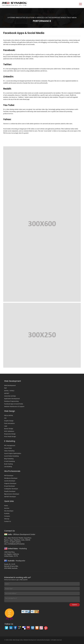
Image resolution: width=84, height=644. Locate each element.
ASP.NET (7, 393)
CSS (5, 418)
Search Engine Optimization (13, 453)
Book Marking (9, 464)
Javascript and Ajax (10, 396)
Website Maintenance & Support (14, 406)
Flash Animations (9, 423)
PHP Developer (9, 476)
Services (7, 508)
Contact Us (8, 521)
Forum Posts (8, 448)
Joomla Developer (10, 481)
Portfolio (7, 513)
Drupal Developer (10, 486)
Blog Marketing (9, 459)
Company (7, 516)
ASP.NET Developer (10, 497)
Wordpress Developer (11, 478)
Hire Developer (9, 511)
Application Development (12, 399)
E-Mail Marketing (9, 461)
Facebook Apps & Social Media (14, 404)
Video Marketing (9, 451)
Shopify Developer (10, 491)
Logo (6, 426)
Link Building (8, 467)
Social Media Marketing (11, 456)
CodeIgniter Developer (11, 489)
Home (6, 506)
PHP (6, 388)
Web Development (10, 385)
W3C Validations (9, 431)
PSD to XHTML (9, 415)
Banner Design (9, 429)
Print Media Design (10, 436)
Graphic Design (9, 421)
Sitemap (7, 519)
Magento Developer (10, 483)
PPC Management (10, 445)
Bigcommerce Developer (12, 494)
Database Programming (11, 401)
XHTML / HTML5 (9, 391)
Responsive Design (10, 434)
